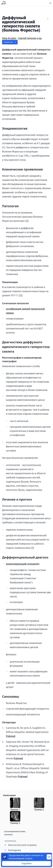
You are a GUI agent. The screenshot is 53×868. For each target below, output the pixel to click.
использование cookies (21, 858)
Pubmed (11, 736)
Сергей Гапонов (27, 38)
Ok (49, 857)
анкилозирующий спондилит (23, 564)
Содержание (10, 42)
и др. (39, 38)
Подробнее (26, 863)
